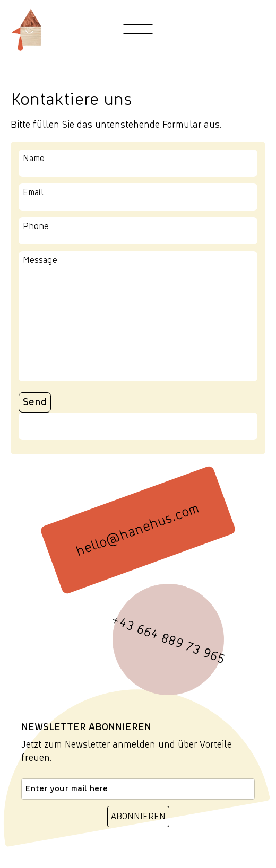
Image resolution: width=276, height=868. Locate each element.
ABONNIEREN (138, 817)
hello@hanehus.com (138, 530)
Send (35, 402)
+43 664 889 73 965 (169, 640)
